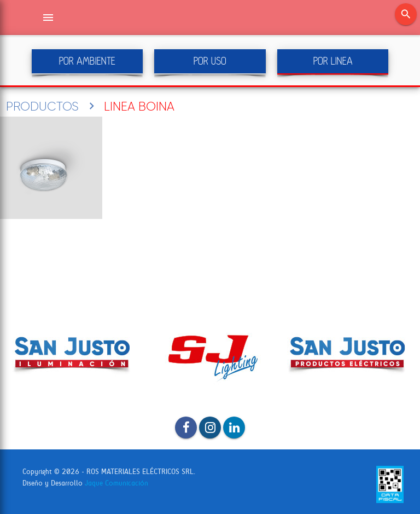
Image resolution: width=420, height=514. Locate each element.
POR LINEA (333, 61)
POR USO (210, 61)
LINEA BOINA (139, 106)
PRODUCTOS (42, 106)
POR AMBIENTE (87, 61)
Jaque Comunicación (116, 483)
